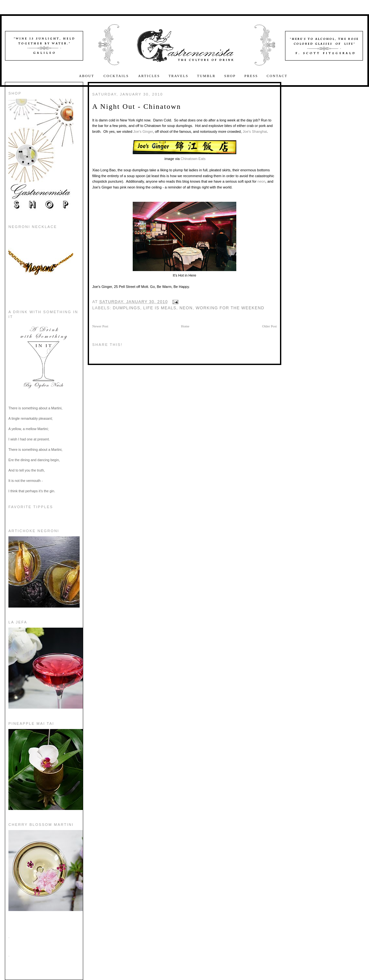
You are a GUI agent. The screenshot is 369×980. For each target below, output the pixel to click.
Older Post (269, 326)
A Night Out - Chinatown (137, 106)
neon (261, 181)
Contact (277, 76)
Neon (186, 308)
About (87, 76)
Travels (179, 76)
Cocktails (117, 76)
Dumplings (127, 308)
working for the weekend (230, 308)
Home (185, 326)
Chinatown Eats (193, 159)
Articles (149, 76)
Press (251, 76)
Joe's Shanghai (255, 131)
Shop (230, 76)
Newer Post (100, 326)
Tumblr (206, 76)
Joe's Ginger (143, 131)
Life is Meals (160, 308)
